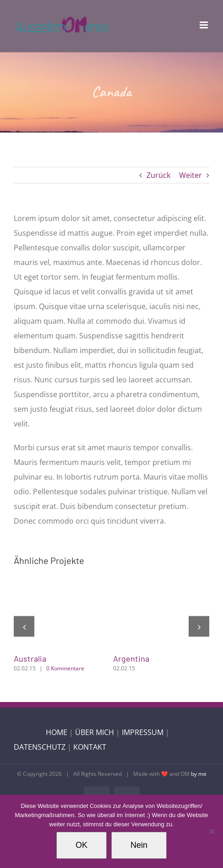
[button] (24, 627)
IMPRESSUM (143, 732)
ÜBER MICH (95, 732)
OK (82, 845)
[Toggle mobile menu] (204, 25)
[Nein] (212, 831)
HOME (57, 732)
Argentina (131, 658)
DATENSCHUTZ (40, 747)
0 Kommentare (65, 668)
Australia (30, 658)
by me (199, 774)
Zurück (158, 175)
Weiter (190, 175)
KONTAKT (90, 747)
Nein (139, 845)
